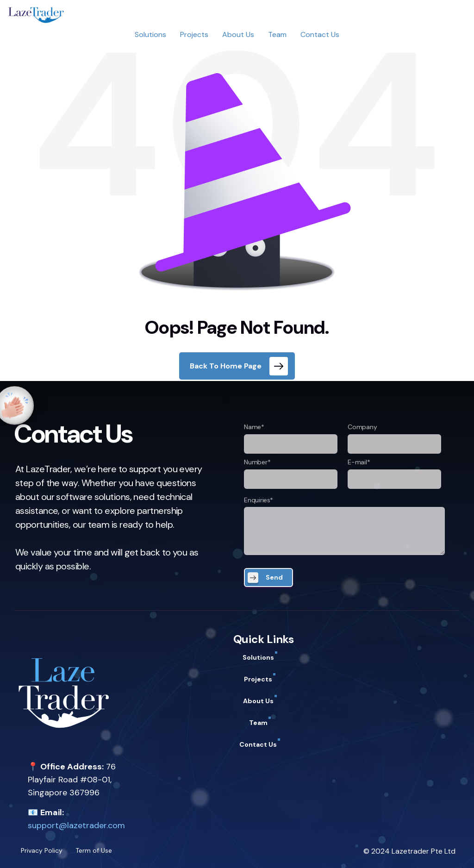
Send (274, 577)
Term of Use (94, 850)
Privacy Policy (42, 850)
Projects (194, 34)
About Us (238, 34)
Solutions (150, 34)
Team (277, 34)
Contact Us (320, 34)
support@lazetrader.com (76, 825)
